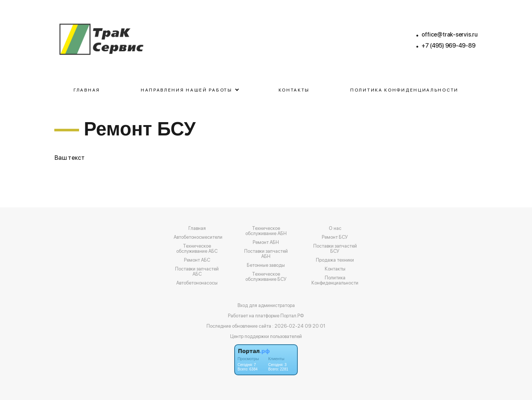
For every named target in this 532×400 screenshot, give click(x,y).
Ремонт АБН (266, 242)
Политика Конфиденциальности (404, 90)
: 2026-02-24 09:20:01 (299, 326)
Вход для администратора (266, 305)
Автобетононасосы (197, 283)
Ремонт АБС (197, 260)
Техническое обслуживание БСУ (266, 277)
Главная (87, 90)
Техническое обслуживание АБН (266, 231)
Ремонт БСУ (335, 237)
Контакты (294, 90)
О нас (335, 228)
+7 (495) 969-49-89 (448, 46)
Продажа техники (335, 260)
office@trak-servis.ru (450, 35)
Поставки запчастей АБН (266, 254)
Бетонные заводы (266, 265)
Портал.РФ (292, 316)
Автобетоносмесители (198, 237)
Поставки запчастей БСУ (335, 249)
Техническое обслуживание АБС (197, 249)
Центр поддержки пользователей (266, 336)
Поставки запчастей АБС (197, 272)
